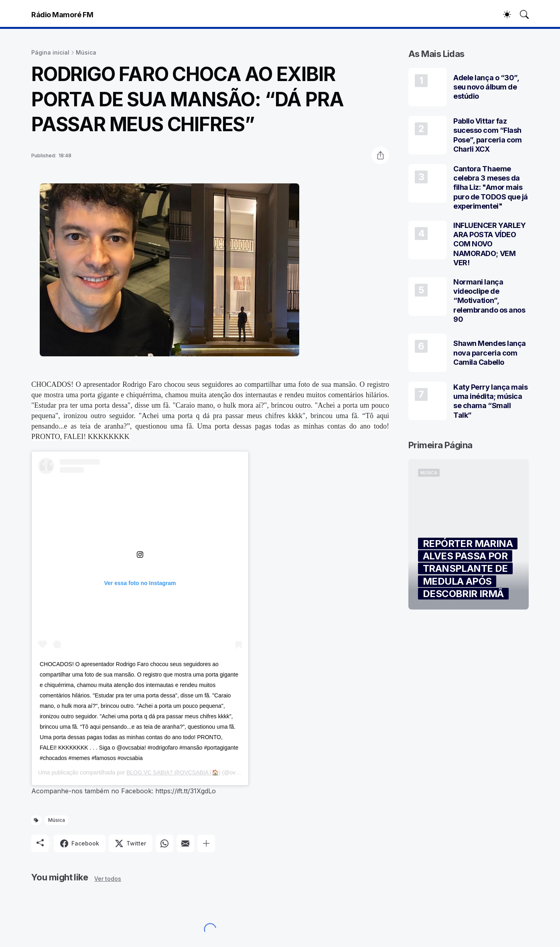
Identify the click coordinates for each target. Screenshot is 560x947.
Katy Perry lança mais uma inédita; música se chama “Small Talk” (491, 401)
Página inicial (50, 52)
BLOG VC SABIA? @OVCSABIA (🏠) (173, 772)
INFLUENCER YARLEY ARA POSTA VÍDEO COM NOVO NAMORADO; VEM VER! (489, 244)
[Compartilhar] (380, 155)
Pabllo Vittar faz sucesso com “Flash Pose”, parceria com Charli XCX (487, 135)
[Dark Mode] (503, 14)
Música (86, 52)
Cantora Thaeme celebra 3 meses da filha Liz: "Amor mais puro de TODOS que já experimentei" (491, 188)
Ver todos (108, 879)
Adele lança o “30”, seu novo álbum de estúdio (486, 87)
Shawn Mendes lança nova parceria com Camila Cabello (490, 353)
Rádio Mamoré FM (62, 15)
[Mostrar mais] (206, 843)
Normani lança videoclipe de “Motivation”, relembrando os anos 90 (489, 301)
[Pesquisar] (521, 14)
